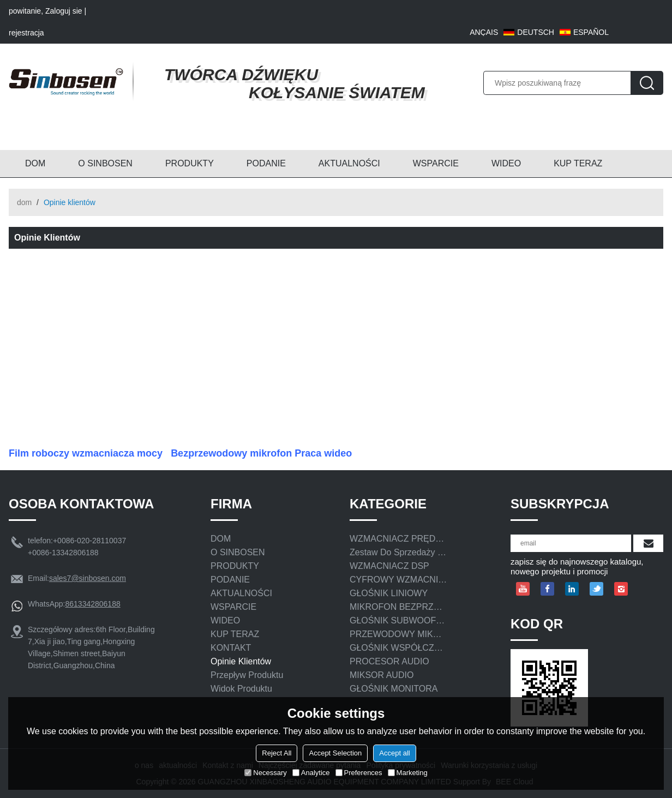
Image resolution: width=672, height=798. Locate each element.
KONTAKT (231, 648)
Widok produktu (241, 689)
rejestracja (26, 33)
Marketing (408, 773)
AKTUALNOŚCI (349, 163)
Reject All (277, 753)
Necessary (265, 773)
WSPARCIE (436, 163)
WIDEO (506, 163)
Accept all (394, 753)
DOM (35, 163)
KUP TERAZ (578, 163)
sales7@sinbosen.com (88, 578)
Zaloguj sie (64, 11)
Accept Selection (335, 753)
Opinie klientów (241, 661)
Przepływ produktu (247, 675)
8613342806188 (92, 604)
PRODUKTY (190, 163)
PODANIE (266, 163)
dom (24, 202)
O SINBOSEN (105, 163)
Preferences (359, 773)
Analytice (311, 773)
